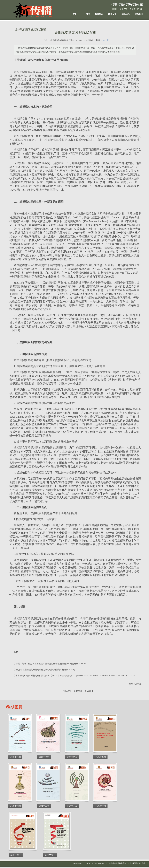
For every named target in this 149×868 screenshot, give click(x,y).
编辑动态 (126, 14)
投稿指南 (99, 14)
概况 (88, 14)
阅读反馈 (112, 14)
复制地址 (88, 691)
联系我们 (139, 14)
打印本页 (66, 691)
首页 (75, 14)
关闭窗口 (77, 691)
